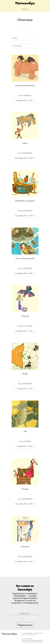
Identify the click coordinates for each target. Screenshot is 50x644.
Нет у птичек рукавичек (25, 259)
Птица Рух (25, 316)
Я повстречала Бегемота (25, 86)
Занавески (25, 547)
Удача (25, 143)
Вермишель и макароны (25, 201)
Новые (15, 38)
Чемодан (25, 489)
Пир (25, 432)
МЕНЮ (24, 9)
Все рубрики (17, 46)
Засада (25, 374)
